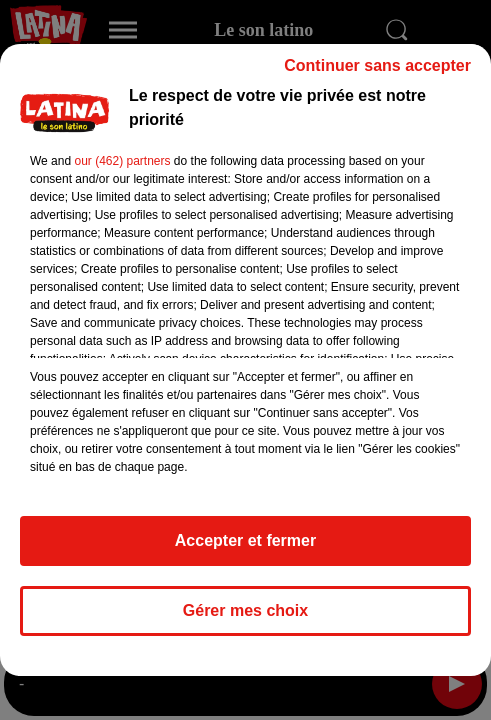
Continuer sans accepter (377, 74)
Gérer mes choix (245, 619)
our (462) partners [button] (122, 170)
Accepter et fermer (245, 549)
